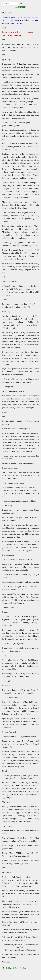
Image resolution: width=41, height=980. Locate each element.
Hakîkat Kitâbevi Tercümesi (15, 968)
